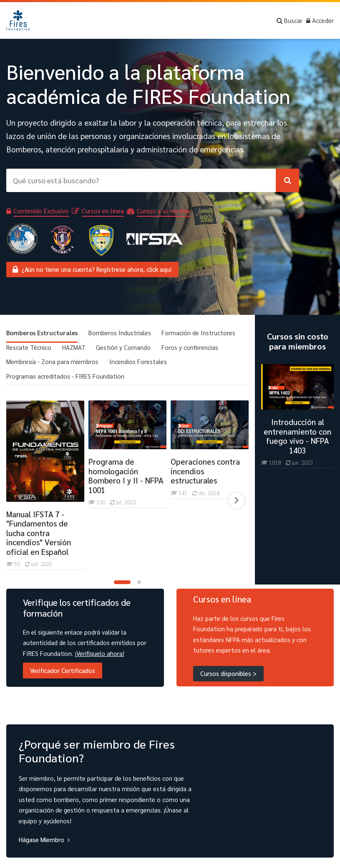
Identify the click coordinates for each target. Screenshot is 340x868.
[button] (122, 582)
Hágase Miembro (42, 839)
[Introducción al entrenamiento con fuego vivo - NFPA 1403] (297, 468)
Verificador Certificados (63, 670)
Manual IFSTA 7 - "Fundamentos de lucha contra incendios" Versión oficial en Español (39, 533)
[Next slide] (237, 501)
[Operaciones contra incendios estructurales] (170, 499)
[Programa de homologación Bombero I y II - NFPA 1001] (88, 508)
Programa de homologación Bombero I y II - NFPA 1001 (126, 476)
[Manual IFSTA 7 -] (6, 570)
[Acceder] (320, 20)
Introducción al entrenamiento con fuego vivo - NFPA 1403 (297, 436)
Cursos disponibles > (228, 673)
